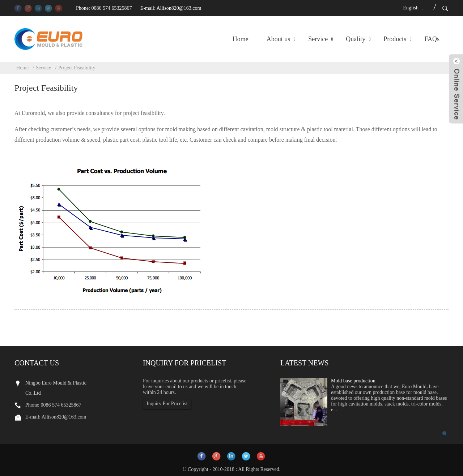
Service (318, 39)
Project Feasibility (77, 68)
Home (241, 39)
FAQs (432, 39)
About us (279, 39)
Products (395, 39)
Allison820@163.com (179, 8)
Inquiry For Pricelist (167, 404)
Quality (356, 39)
